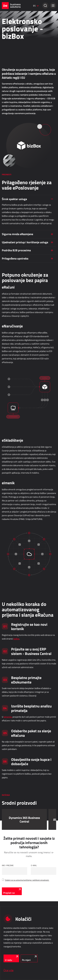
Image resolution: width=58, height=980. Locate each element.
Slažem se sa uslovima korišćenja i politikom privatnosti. (27, 880)
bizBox (16, 639)
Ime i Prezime (8, 865)
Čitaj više (9, 970)
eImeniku (8, 717)
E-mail (34, 865)
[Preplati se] (12, 891)
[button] (53, 6)
